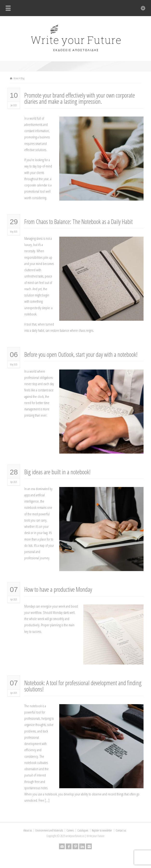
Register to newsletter (102, 830)
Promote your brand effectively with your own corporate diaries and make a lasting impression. (80, 98)
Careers (70, 830)
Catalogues (83, 830)
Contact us (121, 830)
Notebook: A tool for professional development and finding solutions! (83, 686)
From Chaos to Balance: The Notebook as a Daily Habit (79, 222)
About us (28, 830)
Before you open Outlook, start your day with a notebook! (81, 354)
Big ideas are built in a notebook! (57, 472)
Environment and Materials (49, 830)
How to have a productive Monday (58, 589)
